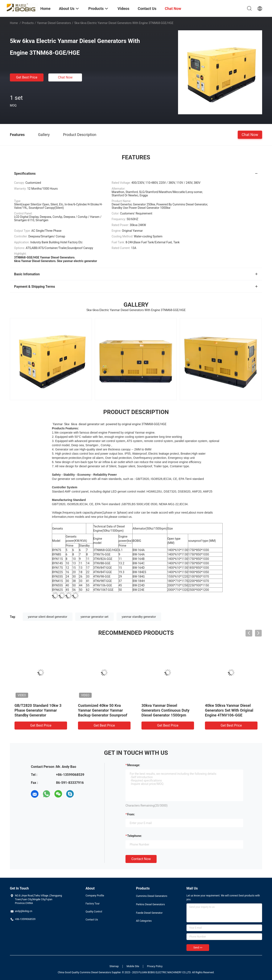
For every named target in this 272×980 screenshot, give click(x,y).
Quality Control (94, 912)
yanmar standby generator (139, 617)
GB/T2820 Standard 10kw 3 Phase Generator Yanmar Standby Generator (38, 710)
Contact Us (92, 920)
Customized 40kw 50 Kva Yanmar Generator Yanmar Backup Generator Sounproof (103, 710)
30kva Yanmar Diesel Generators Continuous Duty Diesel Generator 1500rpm (165, 710)
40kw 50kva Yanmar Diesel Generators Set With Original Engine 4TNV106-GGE (229, 710)
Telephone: (135, 836)
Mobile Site (133, 966)
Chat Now (65, 77)
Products (28, 23)
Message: (134, 765)
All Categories (144, 921)
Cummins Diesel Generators (152, 896)
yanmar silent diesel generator (48, 617)
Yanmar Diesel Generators (54, 23)
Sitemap (114, 966)
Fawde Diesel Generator (149, 913)
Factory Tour (93, 904)
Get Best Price (27, 77)
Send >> (198, 948)
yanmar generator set (94, 617)
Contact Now (141, 859)
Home (14, 23)
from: (131, 814)
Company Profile (95, 896)
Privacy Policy (155, 966)
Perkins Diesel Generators (150, 904)
